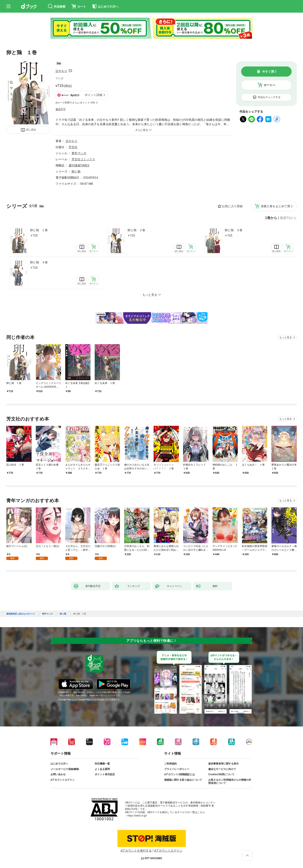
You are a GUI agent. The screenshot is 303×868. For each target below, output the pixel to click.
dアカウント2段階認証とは (179, 774)
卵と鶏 (76, 171)
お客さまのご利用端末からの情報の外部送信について (230, 782)
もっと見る (286, 337)
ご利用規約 (170, 764)
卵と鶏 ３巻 (234, 230)
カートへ (270, 85)
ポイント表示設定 (105, 774)
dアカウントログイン (63, 780)
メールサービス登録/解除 (65, 769)
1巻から (271, 218)
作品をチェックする (269, 97)
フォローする (70, 71)
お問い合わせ (58, 774)
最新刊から (288, 218)
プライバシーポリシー (177, 769)
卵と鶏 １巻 (39, 230)
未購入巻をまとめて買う (277, 206)
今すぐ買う (270, 72)
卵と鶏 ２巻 (136, 230)
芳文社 (73, 147)
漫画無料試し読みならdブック (21, 614)
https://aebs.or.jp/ (137, 816)
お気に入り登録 (232, 206)
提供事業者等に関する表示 (223, 764)
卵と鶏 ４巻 (39, 262)
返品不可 (61, 109)
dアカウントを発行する (136, 851)
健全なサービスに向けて (222, 769)
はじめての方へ (59, 764)
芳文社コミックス (83, 159)
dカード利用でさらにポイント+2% (75, 103)
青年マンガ (79, 153)
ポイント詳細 (93, 95)
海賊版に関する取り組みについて (183, 780)
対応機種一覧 (102, 764)
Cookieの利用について (221, 774)
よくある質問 (102, 769)
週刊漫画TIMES (79, 165)
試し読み (31, 130)
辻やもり (61, 71)
